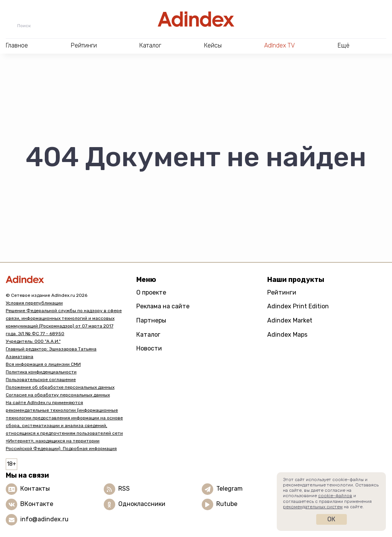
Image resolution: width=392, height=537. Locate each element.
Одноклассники (142, 504)
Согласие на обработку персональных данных (58, 395)
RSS (124, 489)
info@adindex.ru (44, 519)
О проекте (151, 292)
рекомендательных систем (313, 507)
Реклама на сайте (163, 306)
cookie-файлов (335, 496)
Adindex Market (290, 320)
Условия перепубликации (34, 303)
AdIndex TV (279, 45)
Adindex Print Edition (298, 306)
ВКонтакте (37, 504)
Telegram (229, 489)
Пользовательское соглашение (41, 380)
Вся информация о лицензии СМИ (43, 364)
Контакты (35, 489)
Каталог (148, 335)
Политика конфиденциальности (41, 372)
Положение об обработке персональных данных (60, 387)
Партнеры (151, 320)
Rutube (227, 504)
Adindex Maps (287, 335)
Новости (149, 348)
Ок (331, 519)
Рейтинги (282, 292)
